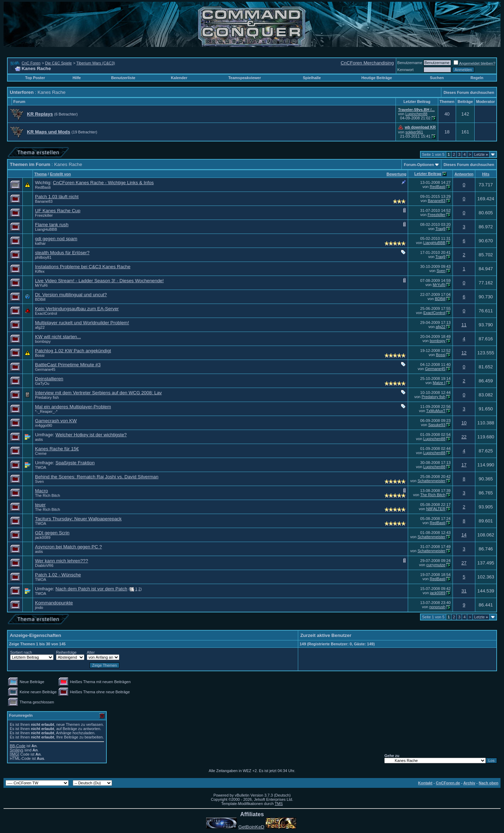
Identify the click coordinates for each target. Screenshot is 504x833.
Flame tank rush (52, 225)
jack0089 (43, 537)
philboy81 (43, 257)
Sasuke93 (437, 425)
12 (464, 353)
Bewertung (396, 174)
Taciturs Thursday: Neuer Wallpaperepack (78, 519)
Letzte (481, 154)
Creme (41, 453)
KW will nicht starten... (58, 337)
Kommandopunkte (54, 603)
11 (464, 325)
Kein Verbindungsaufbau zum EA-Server (77, 309)
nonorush (437, 607)
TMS (279, 804)
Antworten (464, 174)
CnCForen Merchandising (367, 63)
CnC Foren (31, 63)
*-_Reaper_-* (46, 411)
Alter (91, 652)
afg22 (40, 327)
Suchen (437, 78)
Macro (41, 491)
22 (464, 437)
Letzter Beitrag (428, 174)
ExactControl (46, 313)
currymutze (436, 565)
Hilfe (77, 78)
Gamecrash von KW (56, 421)
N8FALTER (436, 509)
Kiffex (40, 271)
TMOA (41, 467)
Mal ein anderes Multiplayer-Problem (73, 407)
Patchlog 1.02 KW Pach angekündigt (73, 351)
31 (464, 591)
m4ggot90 (44, 425)
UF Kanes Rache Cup (58, 211)
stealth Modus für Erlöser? (62, 253)
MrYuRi (41, 285)
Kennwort (405, 70)
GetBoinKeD (251, 827)
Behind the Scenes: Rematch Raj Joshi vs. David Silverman (97, 477)
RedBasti (43, 187)
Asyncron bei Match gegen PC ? (68, 547)
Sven (441, 271)
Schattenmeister (431, 481)
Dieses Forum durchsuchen (469, 92)
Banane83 (44, 201)
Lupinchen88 (416, 114)
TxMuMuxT (436, 411)
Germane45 (45, 369)
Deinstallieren (49, 379)
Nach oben (489, 783)
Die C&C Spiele (58, 63)
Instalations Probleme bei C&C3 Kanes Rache (83, 267)
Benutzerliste (123, 78)
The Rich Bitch (48, 495)
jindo (39, 608)
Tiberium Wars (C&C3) (96, 63)
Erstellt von (61, 174)
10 (464, 423)
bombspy (43, 341)
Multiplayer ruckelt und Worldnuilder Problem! (82, 323)
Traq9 (440, 229)
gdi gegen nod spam (56, 239)
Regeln (477, 78)
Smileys (17, 750)
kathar (40, 243)
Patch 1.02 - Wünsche (58, 575)
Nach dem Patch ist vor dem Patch (92, 589)
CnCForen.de (448, 783)
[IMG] (15, 754)
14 (464, 535)
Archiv (469, 783)
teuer (40, 505)
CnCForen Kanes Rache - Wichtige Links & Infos (103, 183)
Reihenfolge (66, 652)
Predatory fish (47, 397)
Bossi (40, 355)
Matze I (439, 383)
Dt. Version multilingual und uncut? (71, 295)
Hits (486, 174)
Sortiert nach (21, 652)
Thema (40, 174)
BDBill (40, 299)
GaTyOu (42, 383)
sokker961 (414, 132)
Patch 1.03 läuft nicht (57, 197)
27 (464, 563)
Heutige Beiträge (376, 78)
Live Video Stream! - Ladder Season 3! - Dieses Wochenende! (99, 281)
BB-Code (18, 746)
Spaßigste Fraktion (75, 463)
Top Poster (35, 78)
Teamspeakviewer (244, 78)
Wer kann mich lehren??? (62, 561)
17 (464, 465)
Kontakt (425, 783)
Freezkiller (44, 215)
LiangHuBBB (46, 229)
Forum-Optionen (419, 165)
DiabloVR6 (44, 565)
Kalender (179, 78)
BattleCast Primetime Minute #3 (68, 365)
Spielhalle (312, 78)
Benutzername (410, 63)
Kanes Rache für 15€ (57, 449)
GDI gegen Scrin (52, 533)
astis (39, 439)
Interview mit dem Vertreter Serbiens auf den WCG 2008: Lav (98, 393)
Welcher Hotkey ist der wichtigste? (91, 435)
